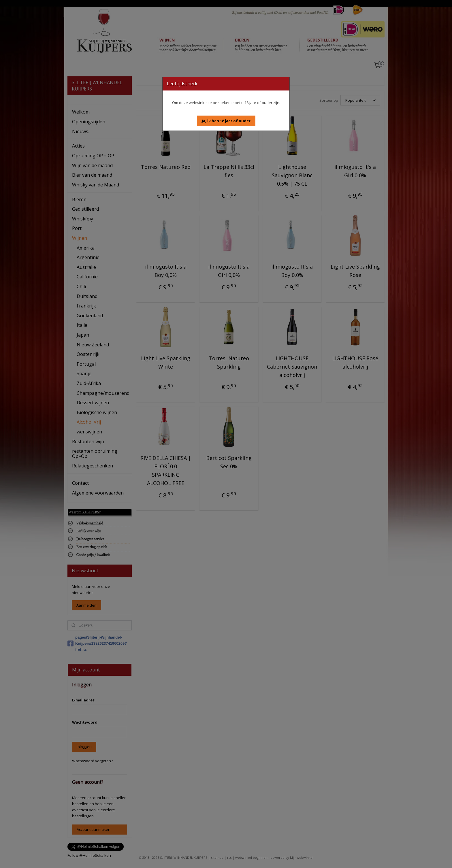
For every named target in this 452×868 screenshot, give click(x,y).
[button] (226, 121)
